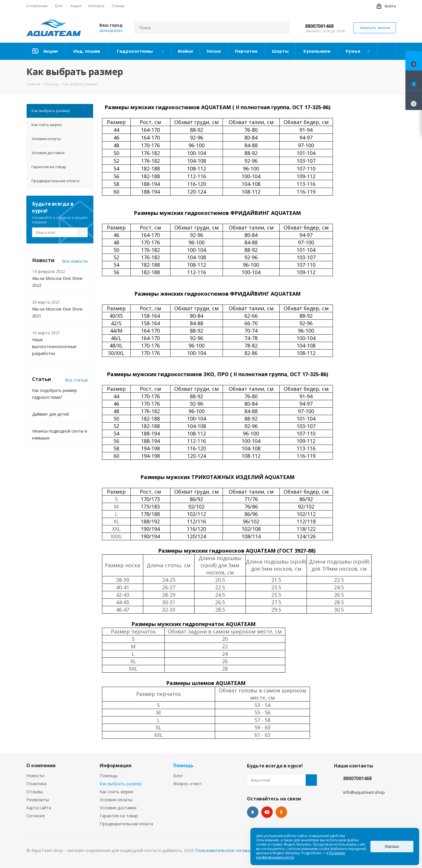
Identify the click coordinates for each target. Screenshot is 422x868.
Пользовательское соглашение (228, 850)
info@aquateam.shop (364, 792)
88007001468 (319, 26)
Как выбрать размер (121, 783)
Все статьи (76, 380)
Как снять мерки (116, 792)
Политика (36, 783)
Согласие (36, 816)
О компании (41, 765)
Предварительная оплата (126, 824)
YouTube (267, 812)
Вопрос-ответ (188, 783)
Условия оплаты (116, 800)
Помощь (109, 775)
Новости (35, 775)
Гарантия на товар (119, 816)
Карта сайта (39, 808)
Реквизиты (38, 800)
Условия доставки (118, 808)
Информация (116, 765)
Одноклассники (281, 812)
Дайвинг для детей (50, 414)
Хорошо (392, 846)
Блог (178, 775)
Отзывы (35, 792)
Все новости (75, 261)
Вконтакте (253, 812)
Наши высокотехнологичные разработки (54, 346)
